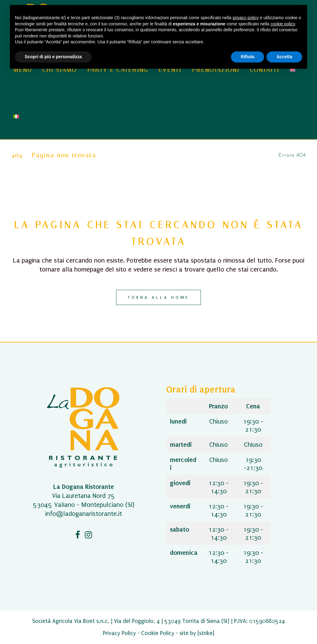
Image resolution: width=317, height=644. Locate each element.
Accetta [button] (284, 57)
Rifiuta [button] (248, 57)
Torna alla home (158, 297)
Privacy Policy (119, 633)
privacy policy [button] (245, 18)
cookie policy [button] (283, 24)
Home (264, 155)
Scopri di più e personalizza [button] (53, 57)
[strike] (206, 633)
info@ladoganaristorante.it (84, 514)
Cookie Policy (158, 633)
